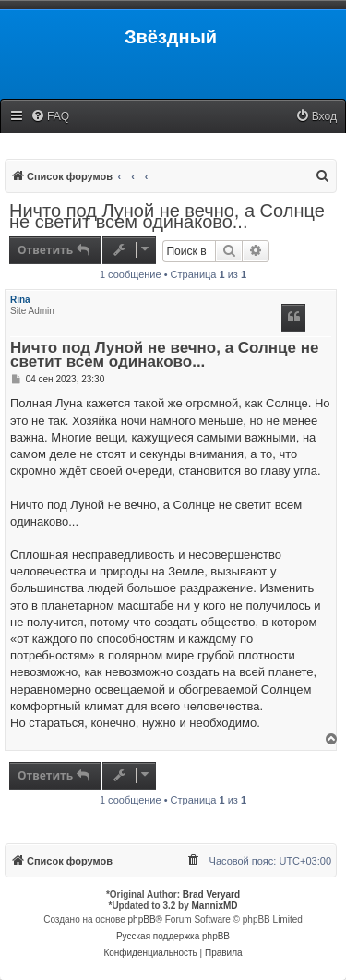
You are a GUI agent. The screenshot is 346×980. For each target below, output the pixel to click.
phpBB (142, 920)
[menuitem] (50, 117)
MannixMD (215, 906)
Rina (20, 300)
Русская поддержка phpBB (173, 936)
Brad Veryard (211, 895)
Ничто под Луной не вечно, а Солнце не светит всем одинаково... (167, 216)
